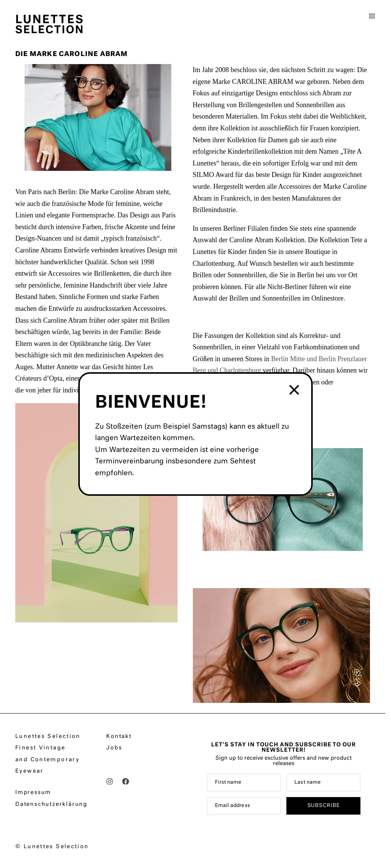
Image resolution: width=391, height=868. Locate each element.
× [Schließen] (295, 391)
